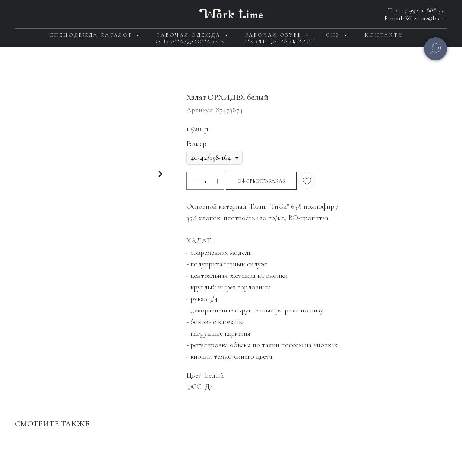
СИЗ (334, 35)
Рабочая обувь (274, 35)
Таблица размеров (281, 42)
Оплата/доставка (190, 42)
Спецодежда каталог (92, 35)
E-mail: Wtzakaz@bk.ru (416, 18)
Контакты (384, 35)
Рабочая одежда (190, 35)
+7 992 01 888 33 (423, 10)
